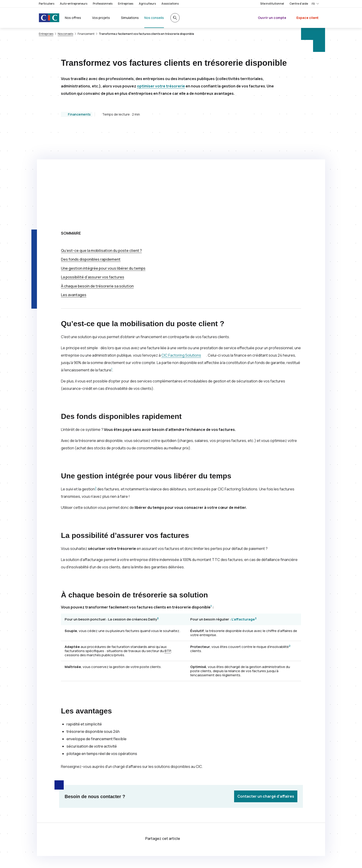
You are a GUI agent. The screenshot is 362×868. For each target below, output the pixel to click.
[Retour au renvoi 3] (65, 858)
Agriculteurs (147, 4)
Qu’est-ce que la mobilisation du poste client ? (101, 158)
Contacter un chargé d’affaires (266, 704)
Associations (170, 4)
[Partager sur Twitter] (192, 747)
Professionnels (103, 4)
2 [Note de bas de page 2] (96, 396)
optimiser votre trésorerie (161, 86)
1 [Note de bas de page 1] (112, 277)
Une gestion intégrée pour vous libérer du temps (103, 176)
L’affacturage (243, 527)
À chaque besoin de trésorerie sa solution (97, 194)
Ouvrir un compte (272, 18)
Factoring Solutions (181, 263)
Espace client (308, 18)
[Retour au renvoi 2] (317, 837)
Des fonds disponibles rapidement (91, 167)
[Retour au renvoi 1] (118, 828)
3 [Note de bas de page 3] (158, 526)
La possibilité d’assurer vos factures (93, 185)
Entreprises (126, 4)
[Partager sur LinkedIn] (214, 747)
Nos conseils (65, 34)
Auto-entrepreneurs (74, 4)
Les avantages (74, 203)
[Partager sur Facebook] (203, 747)
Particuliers (47, 4)
